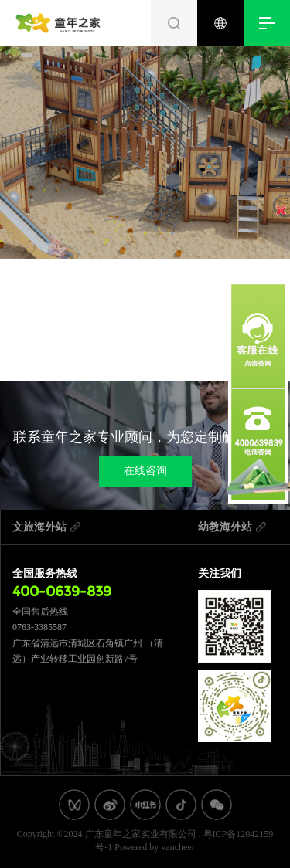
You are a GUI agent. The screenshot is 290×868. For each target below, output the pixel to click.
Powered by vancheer (154, 847)
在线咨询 (145, 471)
